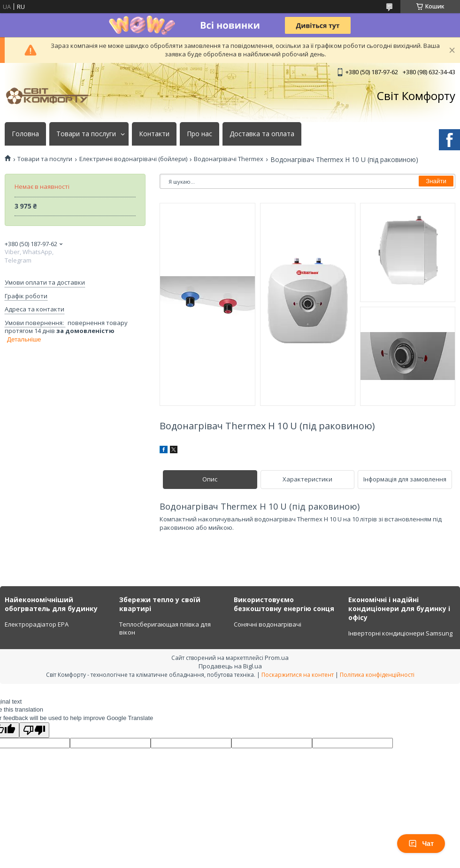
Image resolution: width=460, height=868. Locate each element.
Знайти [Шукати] (436, 181)
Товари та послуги (86, 134)
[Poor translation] (34, 730)
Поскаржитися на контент (298, 675)
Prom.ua (277, 658)
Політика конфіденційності (377, 675)
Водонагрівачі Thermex (229, 159)
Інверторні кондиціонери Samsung (400, 633)
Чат (421, 844)
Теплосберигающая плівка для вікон (165, 628)
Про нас (199, 134)
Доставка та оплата (262, 134)
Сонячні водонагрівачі (268, 624)
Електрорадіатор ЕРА (37, 624)
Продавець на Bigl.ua (230, 666)
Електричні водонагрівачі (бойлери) (133, 159)
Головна (25, 134)
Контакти (154, 134)
